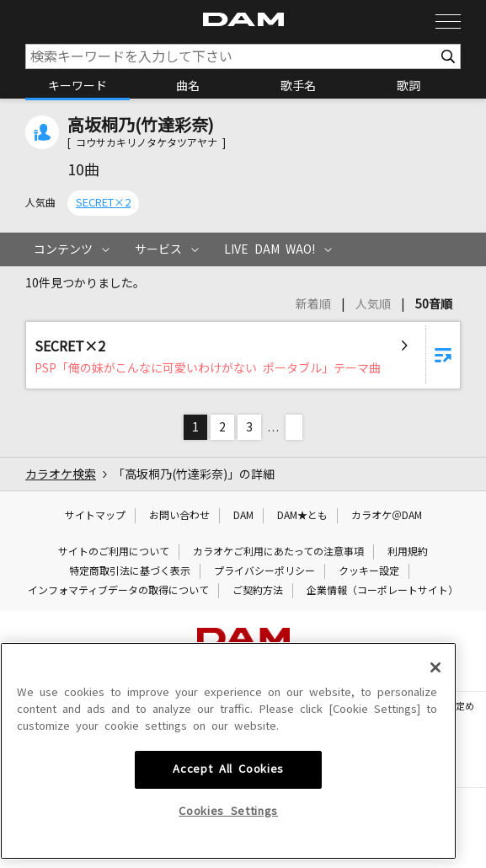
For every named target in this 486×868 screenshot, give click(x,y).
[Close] (435, 793)
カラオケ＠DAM (387, 516)
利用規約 (408, 552)
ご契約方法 (258, 591)
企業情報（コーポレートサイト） (382, 591)
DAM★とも (302, 516)
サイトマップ (95, 516)
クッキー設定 (369, 571)
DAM (243, 516)
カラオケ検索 (61, 474)
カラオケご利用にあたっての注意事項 (278, 552)
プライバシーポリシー (264, 571)
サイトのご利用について (114, 552)
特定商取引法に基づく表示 (130, 571)
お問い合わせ (179, 516)
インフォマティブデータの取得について (118, 591)
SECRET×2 (103, 203)
